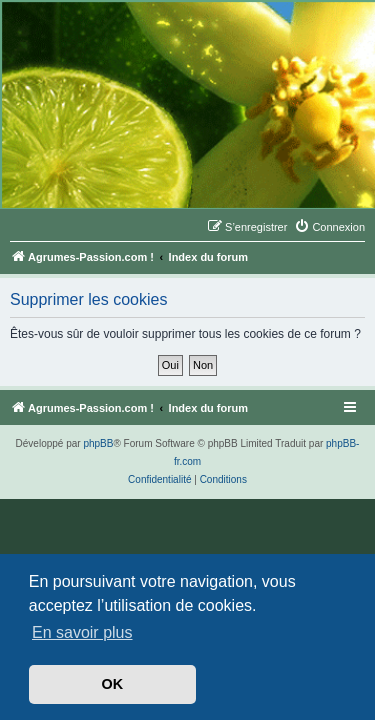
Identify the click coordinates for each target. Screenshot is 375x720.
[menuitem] (329, 227)
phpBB (98, 443)
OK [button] (113, 684)
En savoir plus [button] (82, 632)
